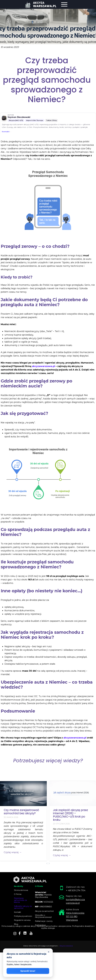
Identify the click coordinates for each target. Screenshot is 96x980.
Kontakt (6, 132)
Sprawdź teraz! (28, 971)
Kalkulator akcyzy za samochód (23, 907)
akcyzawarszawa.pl (43, 366)
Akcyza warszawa (66, 946)
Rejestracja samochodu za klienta (20, 900)
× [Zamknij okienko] (49, 952)
